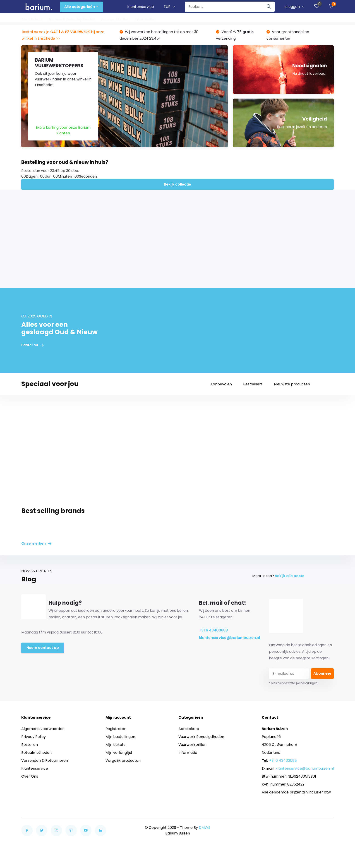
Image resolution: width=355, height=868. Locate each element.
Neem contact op (43, 648)
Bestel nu (32, 345)
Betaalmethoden (36, 753)
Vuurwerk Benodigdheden (71, 19)
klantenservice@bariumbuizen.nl (227, 638)
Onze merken (36, 543)
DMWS (205, 828)
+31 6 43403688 (213, 630)
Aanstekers (32, 19)
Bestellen (30, 745)
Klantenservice (141, 7)
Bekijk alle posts (290, 576)
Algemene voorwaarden (43, 729)
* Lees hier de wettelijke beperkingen (293, 683)
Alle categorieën (81, 7)
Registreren (116, 729)
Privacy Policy (34, 737)
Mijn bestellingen (120, 737)
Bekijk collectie (177, 184)
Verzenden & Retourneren (45, 760)
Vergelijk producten (123, 760)
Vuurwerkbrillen (115, 19)
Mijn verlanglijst (119, 753)
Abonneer (322, 673)
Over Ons (30, 776)
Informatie (145, 19)
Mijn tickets (115, 745)
